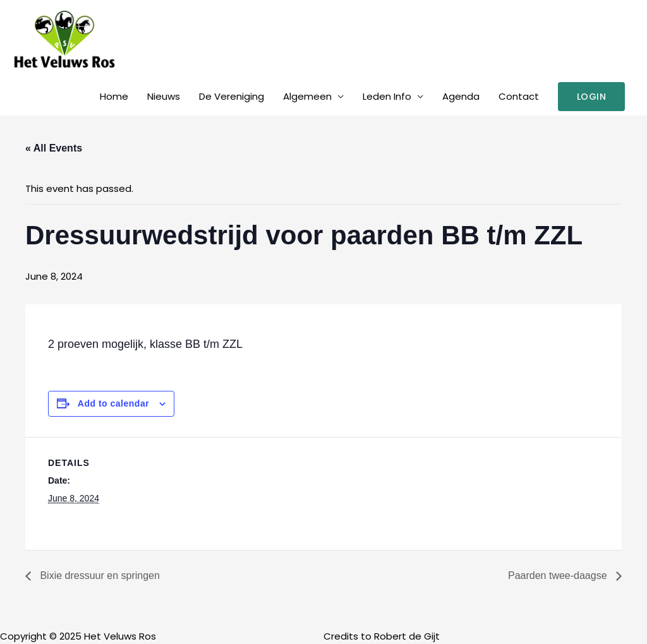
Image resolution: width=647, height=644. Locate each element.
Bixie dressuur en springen (99, 575)
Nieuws (164, 96)
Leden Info (387, 96)
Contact (519, 96)
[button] (592, 97)
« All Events (54, 148)
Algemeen (307, 96)
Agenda (461, 96)
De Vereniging (232, 96)
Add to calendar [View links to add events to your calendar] (113, 403)
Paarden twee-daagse (559, 575)
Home (114, 96)
